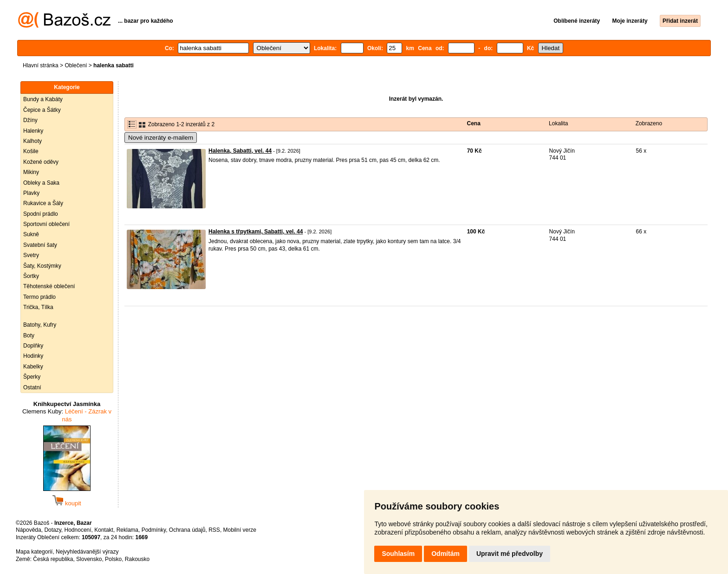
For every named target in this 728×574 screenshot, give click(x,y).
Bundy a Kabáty (43, 99)
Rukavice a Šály (43, 203)
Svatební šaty (40, 245)
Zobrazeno (649, 123)
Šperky (32, 377)
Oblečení (76, 65)
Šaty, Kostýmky (42, 266)
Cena (474, 123)
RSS (214, 530)
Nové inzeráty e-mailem (161, 138)
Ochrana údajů (187, 530)
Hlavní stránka (41, 65)
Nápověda (29, 530)
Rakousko (137, 559)
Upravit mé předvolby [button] (510, 554)
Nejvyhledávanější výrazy (87, 552)
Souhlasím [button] (398, 554)
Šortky (31, 276)
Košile (31, 151)
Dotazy (52, 530)
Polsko (113, 559)
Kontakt (104, 530)
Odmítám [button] (445, 554)
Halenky (33, 131)
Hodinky (33, 356)
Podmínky (154, 530)
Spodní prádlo (41, 214)
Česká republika (53, 559)
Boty (29, 335)
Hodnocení (78, 530)
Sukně (31, 234)
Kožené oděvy (41, 162)
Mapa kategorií (34, 552)
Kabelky (33, 367)
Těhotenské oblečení (49, 286)
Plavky (31, 193)
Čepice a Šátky (42, 110)
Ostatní (32, 387)
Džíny (30, 120)
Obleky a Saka (41, 183)
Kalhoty (32, 141)
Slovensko (89, 559)
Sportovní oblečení (46, 224)
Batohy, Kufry (40, 325)
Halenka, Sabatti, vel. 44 (240, 151)
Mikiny (31, 172)
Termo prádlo (39, 297)
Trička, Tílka (38, 307)
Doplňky (33, 346)
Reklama (127, 530)
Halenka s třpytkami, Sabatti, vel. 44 (256, 232)
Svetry (31, 255)
